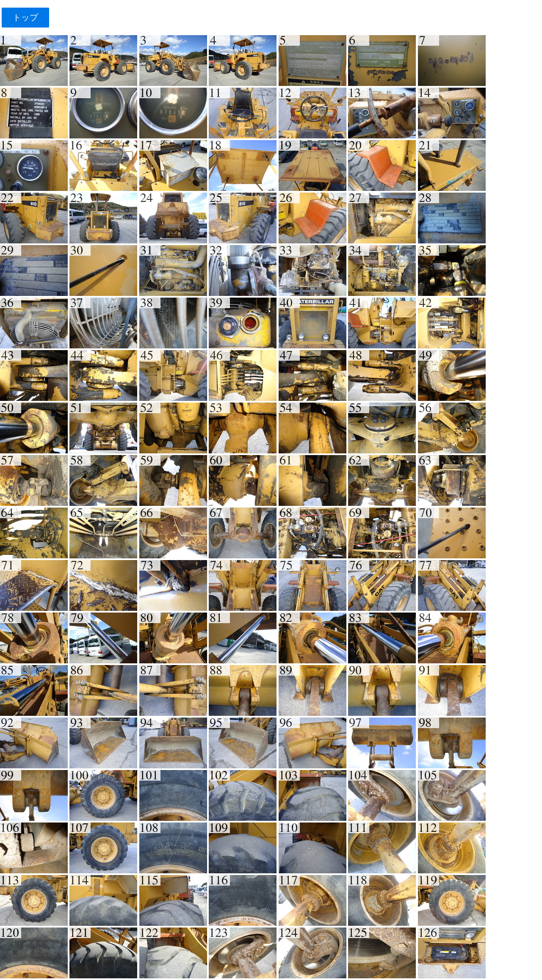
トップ (25, 17)
